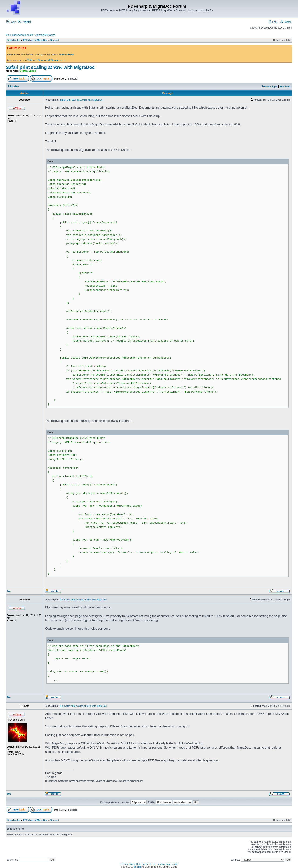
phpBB (137, 867)
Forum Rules (66, 54)
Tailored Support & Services (44, 60)
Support (55, 40)
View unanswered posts (19, 35)
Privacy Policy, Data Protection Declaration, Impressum (149, 864)
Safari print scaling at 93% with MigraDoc (50, 67)
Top (9, 591)
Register (25, 22)
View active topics (45, 35)
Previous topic (270, 86)
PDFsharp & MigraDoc (35, 40)
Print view (13, 86)
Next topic (285, 86)
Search (286, 22)
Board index (14, 40)
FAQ (273, 22)
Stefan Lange (28, 71)
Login (11, 22)
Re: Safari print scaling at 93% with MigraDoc (83, 600)
